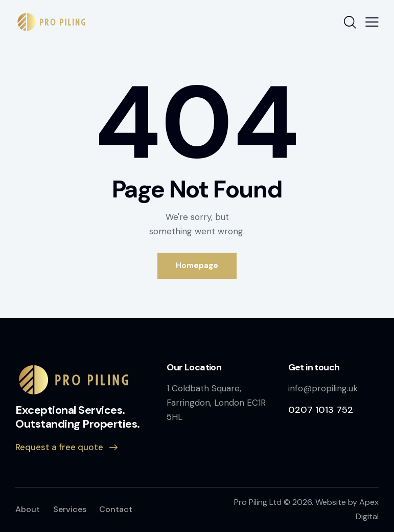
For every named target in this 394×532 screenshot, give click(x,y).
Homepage (197, 265)
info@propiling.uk (323, 388)
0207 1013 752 (321, 410)
